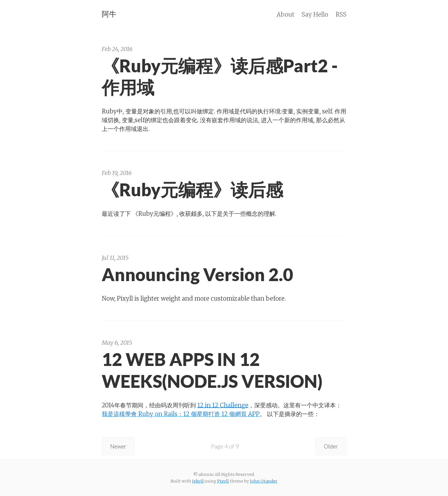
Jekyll (198, 481)
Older (330, 446)
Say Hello (315, 14)
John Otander (264, 481)
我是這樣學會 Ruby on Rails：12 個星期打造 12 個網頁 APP (181, 414)
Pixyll (223, 481)
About (286, 14)
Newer (119, 446)
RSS (341, 14)
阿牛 (109, 14)
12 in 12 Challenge (223, 405)
